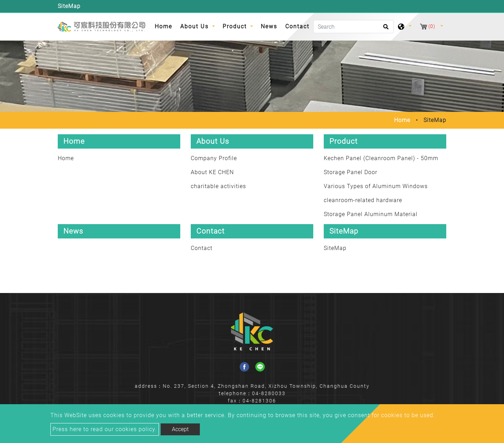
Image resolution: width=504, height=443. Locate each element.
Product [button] (236, 26)
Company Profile (214, 158)
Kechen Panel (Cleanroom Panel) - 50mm (381, 158)
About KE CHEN (212, 172)
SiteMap (335, 248)
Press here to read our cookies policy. (105, 429)
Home (165, 26)
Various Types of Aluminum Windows (376, 186)
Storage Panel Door (351, 172)
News (269, 26)
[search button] (385, 29)
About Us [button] (195, 26)
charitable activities (218, 186)
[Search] (353, 27)
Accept (180, 429)
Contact (297, 26)
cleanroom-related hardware (363, 200)
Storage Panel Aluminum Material (371, 214)
